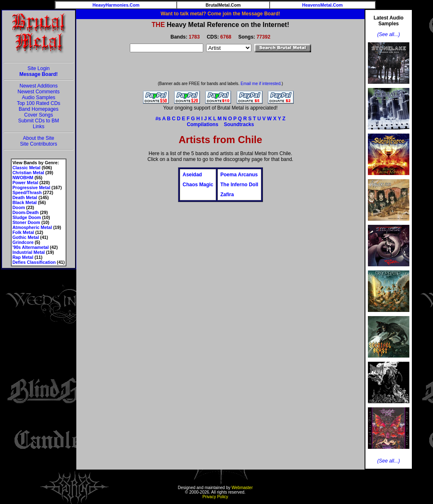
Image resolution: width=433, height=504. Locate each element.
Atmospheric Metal (32, 227)
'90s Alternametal (30, 247)
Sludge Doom (27, 217)
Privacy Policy (215, 497)
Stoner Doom (26, 222)
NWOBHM (23, 178)
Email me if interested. (261, 84)
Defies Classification (34, 262)
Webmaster (242, 488)
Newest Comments (38, 92)
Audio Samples (39, 97)
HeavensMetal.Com (322, 5)
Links (39, 127)
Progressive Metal (31, 187)
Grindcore (23, 242)
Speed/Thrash (27, 192)
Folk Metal (23, 232)
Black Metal (25, 202)
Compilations (202, 124)
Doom (19, 207)
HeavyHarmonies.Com (116, 5)
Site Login (38, 68)
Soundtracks (239, 124)
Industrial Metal (29, 252)
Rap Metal (23, 257)
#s (158, 119)
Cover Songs (38, 115)
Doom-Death (26, 212)
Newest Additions (39, 86)
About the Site (38, 138)
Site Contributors (38, 144)
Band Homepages (39, 109)
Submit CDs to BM (39, 121)
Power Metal (25, 183)
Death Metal (25, 197)
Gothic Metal (26, 237)
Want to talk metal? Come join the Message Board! (220, 14)
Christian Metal (28, 173)
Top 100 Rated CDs (39, 103)
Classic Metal (27, 168)
